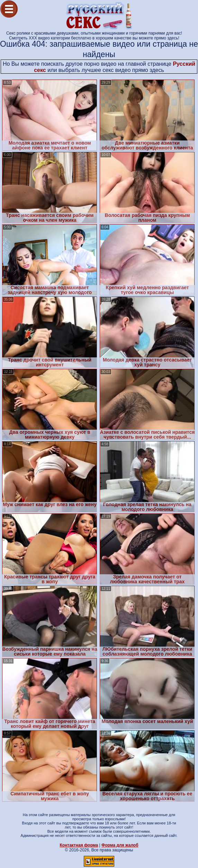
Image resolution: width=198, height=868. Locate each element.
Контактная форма (79, 845)
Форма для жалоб (120, 845)
